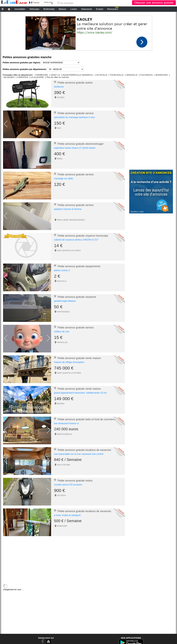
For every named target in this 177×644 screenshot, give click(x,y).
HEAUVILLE (62, 281)
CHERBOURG (42, 75)
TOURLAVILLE (117, 75)
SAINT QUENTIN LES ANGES (69, 251)
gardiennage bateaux (65, 301)
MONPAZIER (62, 526)
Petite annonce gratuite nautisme (77, 297)
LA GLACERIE (37, 77)
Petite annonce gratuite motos (75, 481)
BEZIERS (61, 404)
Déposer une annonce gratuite (154, 3)
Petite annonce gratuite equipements (79, 266)
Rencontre (113, 9)
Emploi (100, 9)
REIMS (60, 159)
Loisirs (74, 9)
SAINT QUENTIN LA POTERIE (69, 373)
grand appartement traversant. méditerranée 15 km (80, 393)
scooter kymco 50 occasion (68, 485)
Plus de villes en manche (58, 77)
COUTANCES (146, 75)
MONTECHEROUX (64, 434)
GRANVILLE (132, 75)
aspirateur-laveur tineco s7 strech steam (75, 148)
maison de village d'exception (69, 362)
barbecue (59, 87)
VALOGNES (9, 77)
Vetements (87, 9)
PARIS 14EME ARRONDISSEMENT (71, 220)
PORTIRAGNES (63, 312)
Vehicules (34, 9)
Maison (62, 9)
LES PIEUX (61, 495)
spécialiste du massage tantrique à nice (74, 117)
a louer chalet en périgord (67, 515)
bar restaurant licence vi (66, 423)
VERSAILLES (62, 342)
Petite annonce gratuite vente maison (79, 358)
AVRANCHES (162, 75)
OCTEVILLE (102, 75)
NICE (59, 128)
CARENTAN (23, 77)
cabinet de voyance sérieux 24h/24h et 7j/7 (76, 240)
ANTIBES (61, 98)
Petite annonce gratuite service (76, 113)
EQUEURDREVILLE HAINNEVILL (78, 75)
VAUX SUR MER (63, 465)
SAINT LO (55, 75)
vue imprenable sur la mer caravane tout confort (79, 454)
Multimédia (49, 9)
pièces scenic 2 (62, 270)
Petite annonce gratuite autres (75, 83)
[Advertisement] (88, 32)
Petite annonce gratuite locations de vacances (84, 450)
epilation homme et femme (68, 209)
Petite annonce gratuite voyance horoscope (83, 236)
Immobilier (20, 9)
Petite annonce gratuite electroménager (81, 144)
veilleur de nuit (61, 332)
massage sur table (64, 178)
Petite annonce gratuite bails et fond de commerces (87, 419)
